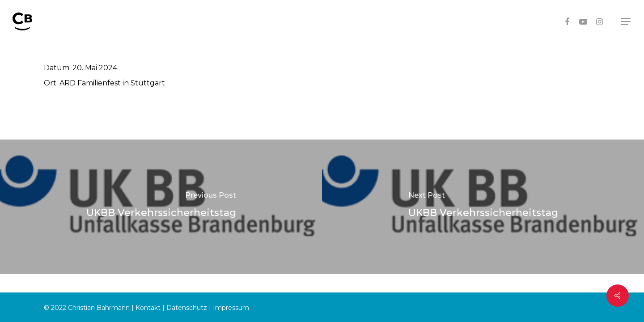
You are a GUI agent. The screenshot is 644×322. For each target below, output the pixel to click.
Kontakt (148, 308)
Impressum (231, 308)
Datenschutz (187, 308)
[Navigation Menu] (626, 22)
